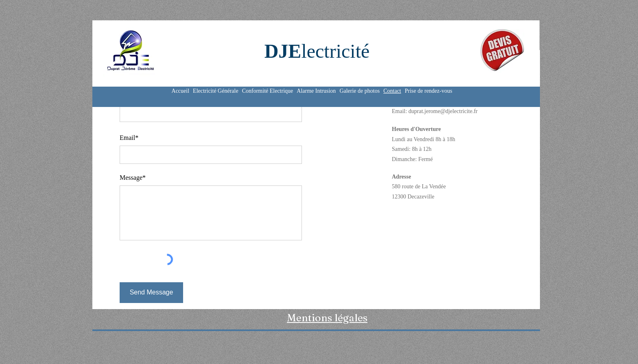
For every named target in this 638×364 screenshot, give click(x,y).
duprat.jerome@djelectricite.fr (443, 111)
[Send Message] (151, 293)
